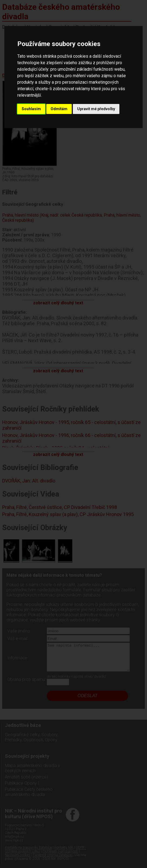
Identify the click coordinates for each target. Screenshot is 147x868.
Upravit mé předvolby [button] (96, 109)
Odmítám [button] (59, 109)
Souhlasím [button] (31, 109)
